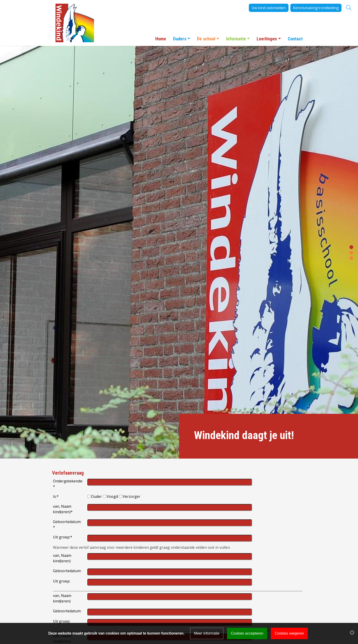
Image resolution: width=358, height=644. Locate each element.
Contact (295, 39)
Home (161, 39)
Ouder (96, 496)
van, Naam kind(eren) (63, 509)
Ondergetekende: (68, 484)
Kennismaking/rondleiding (316, 8)
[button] (351, 247)
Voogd (112, 496)
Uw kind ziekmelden (269, 8)
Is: (56, 496)
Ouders (180, 39)
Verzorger (132, 496)
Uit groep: (63, 537)
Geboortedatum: (67, 524)
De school (206, 39)
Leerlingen (267, 39)
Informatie (236, 39)
